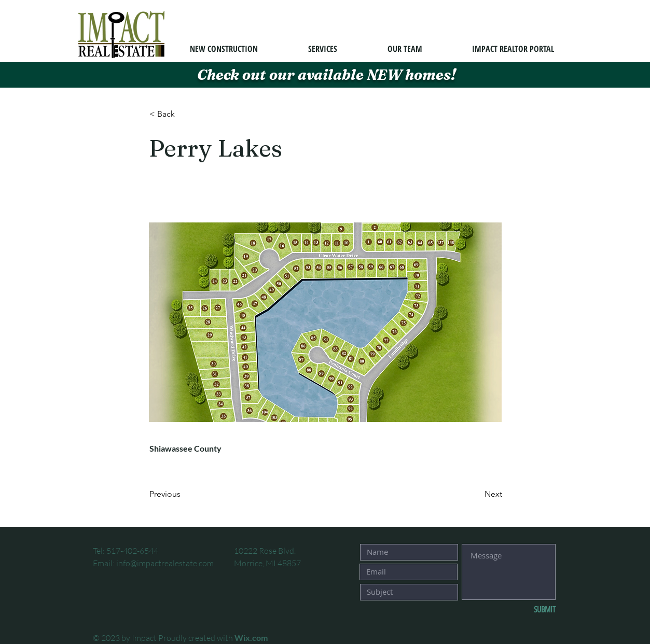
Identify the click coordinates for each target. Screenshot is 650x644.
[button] (184, 114)
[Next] (476, 495)
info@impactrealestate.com (165, 563)
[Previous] (184, 495)
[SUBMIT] (521, 610)
